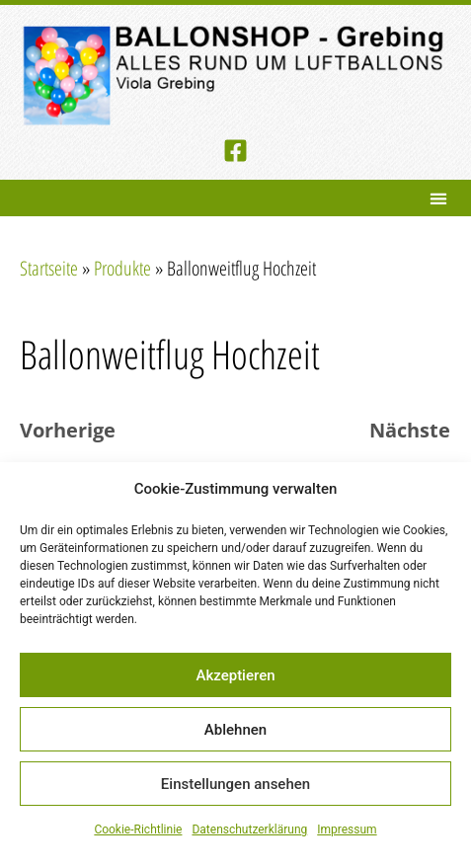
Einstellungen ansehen (235, 784)
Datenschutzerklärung (249, 829)
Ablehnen (235, 730)
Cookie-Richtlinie (138, 829)
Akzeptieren (235, 675)
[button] (438, 198)
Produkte (122, 268)
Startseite (49, 268)
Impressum (347, 829)
